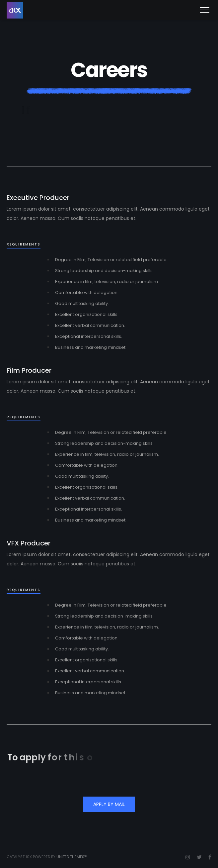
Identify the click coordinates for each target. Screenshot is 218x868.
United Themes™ (72, 857)
